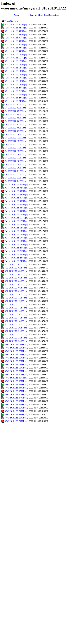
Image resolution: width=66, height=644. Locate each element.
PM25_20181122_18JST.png (16, 241)
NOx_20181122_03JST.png (16, 31)
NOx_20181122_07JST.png (16, 44)
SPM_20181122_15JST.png (16, 391)
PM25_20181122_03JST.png (16, 191)
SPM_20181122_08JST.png (16, 368)
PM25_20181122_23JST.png (16, 258)
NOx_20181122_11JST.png (16, 58)
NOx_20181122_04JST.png (16, 34)
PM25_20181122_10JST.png (16, 214)
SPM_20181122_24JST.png (16, 421)
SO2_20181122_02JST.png (16, 268)
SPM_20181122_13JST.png (16, 384)
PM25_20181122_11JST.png (16, 218)
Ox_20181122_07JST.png (15, 124)
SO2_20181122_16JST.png (16, 314)
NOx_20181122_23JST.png (16, 98)
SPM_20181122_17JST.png (16, 398)
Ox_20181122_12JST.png (15, 141)
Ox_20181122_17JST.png (15, 158)
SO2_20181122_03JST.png (16, 271)
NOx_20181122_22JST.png (16, 94)
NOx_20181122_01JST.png (16, 24)
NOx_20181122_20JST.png (16, 88)
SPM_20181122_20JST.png (16, 408)
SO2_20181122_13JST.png (16, 304)
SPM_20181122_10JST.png (16, 374)
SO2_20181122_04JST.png (16, 274)
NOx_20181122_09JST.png (16, 51)
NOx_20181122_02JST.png (16, 28)
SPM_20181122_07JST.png (16, 364)
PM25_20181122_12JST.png (16, 221)
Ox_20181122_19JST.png (15, 164)
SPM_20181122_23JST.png (16, 418)
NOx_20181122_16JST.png (16, 74)
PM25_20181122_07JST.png (16, 204)
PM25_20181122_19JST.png (16, 244)
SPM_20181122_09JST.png (16, 371)
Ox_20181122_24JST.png (15, 181)
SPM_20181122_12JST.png (16, 381)
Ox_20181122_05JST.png (15, 118)
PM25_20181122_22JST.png (16, 254)
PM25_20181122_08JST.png (16, 208)
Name (16, 15)
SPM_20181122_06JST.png (16, 361)
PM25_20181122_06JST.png (16, 201)
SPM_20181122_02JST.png (16, 348)
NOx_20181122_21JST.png (16, 91)
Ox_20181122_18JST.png (15, 161)
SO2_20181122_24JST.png (16, 341)
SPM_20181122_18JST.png (16, 401)
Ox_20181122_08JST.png (15, 128)
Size (46, 15)
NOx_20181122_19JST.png (16, 84)
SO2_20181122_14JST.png (16, 308)
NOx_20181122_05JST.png (16, 38)
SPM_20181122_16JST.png (16, 394)
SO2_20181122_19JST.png (16, 324)
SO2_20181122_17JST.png (16, 318)
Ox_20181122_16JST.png (15, 154)
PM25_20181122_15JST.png (16, 231)
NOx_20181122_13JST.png (16, 64)
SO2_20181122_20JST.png (16, 328)
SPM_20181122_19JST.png (16, 404)
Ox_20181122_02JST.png (15, 108)
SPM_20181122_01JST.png (16, 344)
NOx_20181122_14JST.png (16, 68)
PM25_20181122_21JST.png (16, 251)
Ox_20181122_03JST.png (15, 111)
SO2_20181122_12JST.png (16, 301)
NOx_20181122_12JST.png (16, 61)
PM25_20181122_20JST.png (16, 248)
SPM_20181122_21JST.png (16, 411)
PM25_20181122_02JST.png (16, 188)
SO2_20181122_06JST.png (16, 281)
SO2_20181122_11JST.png (16, 298)
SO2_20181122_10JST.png (16, 294)
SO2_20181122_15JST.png (16, 311)
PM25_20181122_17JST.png (16, 238)
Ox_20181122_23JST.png (15, 178)
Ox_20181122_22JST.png (15, 174)
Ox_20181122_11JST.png (15, 138)
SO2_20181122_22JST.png (16, 334)
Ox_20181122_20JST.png (15, 168)
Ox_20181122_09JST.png (15, 131)
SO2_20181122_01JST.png (16, 264)
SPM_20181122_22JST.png (16, 414)
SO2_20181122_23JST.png (16, 338)
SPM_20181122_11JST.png (16, 378)
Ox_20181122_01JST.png (15, 104)
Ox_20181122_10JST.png (15, 134)
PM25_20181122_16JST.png (16, 234)
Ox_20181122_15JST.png (15, 151)
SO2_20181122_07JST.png (16, 284)
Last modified (36, 15)
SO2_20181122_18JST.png (16, 321)
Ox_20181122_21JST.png (15, 171)
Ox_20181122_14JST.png (15, 148)
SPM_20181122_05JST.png (16, 358)
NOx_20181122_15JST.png (16, 71)
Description (53, 15)
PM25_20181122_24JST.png (16, 261)
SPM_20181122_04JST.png (16, 354)
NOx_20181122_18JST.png (16, 81)
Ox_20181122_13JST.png (15, 144)
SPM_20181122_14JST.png (16, 388)
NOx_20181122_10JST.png (16, 54)
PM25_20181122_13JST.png (16, 224)
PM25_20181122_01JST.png (16, 184)
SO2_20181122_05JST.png (16, 278)
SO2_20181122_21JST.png (16, 331)
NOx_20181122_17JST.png (16, 78)
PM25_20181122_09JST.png (16, 211)
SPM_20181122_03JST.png (16, 351)
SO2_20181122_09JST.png (16, 291)
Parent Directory (11, 21)
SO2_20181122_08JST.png (16, 288)
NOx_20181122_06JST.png (16, 41)
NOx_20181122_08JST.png (16, 48)
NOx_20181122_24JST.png (16, 101)
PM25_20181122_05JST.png (16, 198)
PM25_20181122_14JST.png (16, 228)
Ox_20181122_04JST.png (15, 114)
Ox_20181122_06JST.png (15, 121)
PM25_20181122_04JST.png (16, 194)
